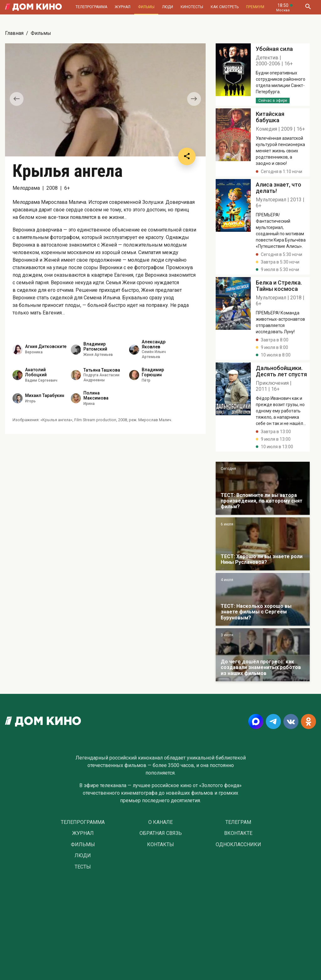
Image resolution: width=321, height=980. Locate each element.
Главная (14, 33)
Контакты (160, 845)
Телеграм (238, 822)
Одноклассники (238, 845)
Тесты (83, 867)
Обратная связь (161, 833)
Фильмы (146, 7)
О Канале (160, 822)
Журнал (123, 7)
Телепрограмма (91, 7)
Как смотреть (225, 7)
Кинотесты (192, 7)
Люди (168, 7)
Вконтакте (238, 833)
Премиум (255, 7)
